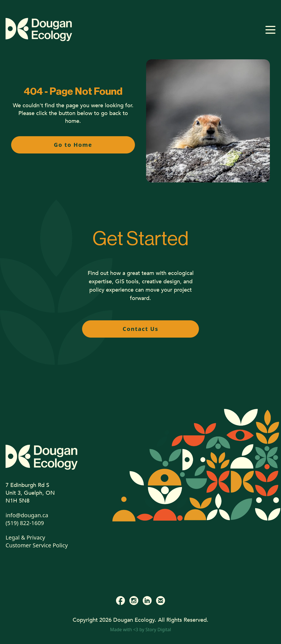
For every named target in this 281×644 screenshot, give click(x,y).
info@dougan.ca (27, 515)
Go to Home (73, 145)
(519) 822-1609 (25, 523)
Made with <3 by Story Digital (140, 630)
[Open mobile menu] (270, 30)
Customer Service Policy (37, 545)
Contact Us (140, 329)
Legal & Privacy (25, 537)
